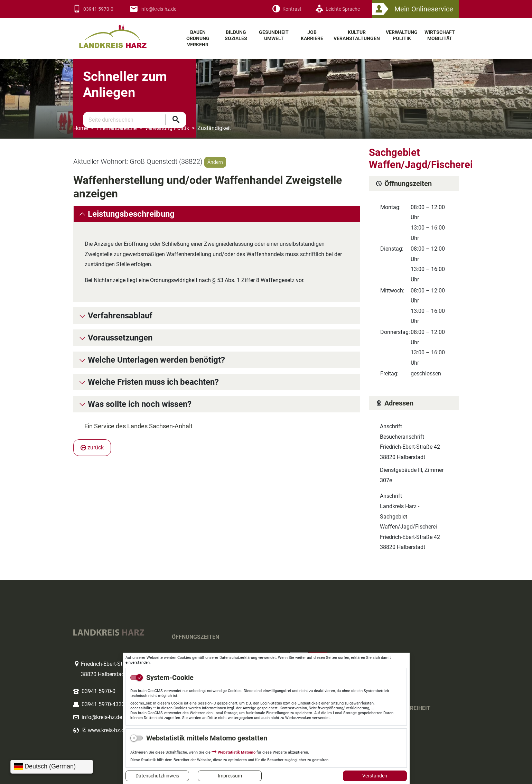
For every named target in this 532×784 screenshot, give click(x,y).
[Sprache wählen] (52, 767)
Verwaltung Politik (167, 128)
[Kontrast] (287, 9)
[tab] (217, 214)
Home (81, 128)
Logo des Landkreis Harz (122, 33)
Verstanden (375, 776)
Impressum (230, 776)
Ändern (215, 162)
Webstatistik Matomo (237, 752)
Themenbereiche (116, 128)
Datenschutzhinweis (157, 776)
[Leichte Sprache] (338, 9)
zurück (92, 447)
